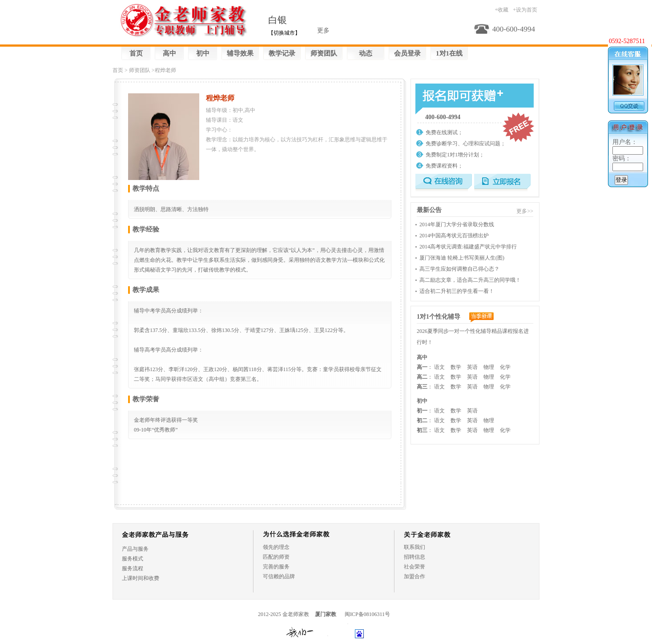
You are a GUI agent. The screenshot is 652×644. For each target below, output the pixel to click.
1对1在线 (449, 53)
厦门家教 (326, 614)
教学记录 (282, 53)
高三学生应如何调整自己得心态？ (459, 269)
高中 (169, 53)
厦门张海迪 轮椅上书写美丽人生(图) (462, 258)
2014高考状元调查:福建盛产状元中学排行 (468, 247)
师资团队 (324, 53)
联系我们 (415, 547)
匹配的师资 (276, 557)
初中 (203, 53)
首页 (136, 53)
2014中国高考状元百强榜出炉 (454, 236)
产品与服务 (135, 549)
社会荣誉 (415, 567)
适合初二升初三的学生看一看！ (457, 291)
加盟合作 (415, 576)
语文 (439, 367)
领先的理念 (276, 547)
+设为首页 (525, 10)
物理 (489, 367)
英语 (472, 367)
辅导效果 (240, 53)
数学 (456, 367)
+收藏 (501, 10)
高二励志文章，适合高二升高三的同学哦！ (470, 280)
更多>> (525, 211)
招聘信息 (415, 557)
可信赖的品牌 (279, 576)
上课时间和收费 (141, 578)
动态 (366, 53)
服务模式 (133, 559)
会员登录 (407, 53)
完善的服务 (276, 567)
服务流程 (133, 568)
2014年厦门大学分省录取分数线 (457, 224)
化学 (505, 367)
